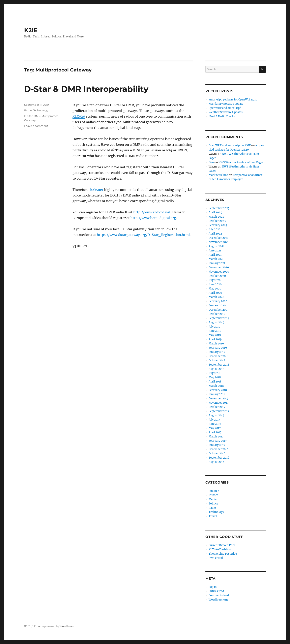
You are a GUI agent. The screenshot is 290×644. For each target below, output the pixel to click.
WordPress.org (218, 600)
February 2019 (218, 348)
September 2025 (219, 208)
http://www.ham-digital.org (153, 218)
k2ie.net (97, 190)
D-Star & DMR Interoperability (86, 89)
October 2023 (217, 221)
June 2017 (215, 424)
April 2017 (215, 432)
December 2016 (219, 449)
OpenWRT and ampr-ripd (225, 108)
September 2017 (219, 411)
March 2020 (216, 297)
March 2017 (216, 437)
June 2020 (215, 284)
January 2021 (217, 263)
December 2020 (219, 267)
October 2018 (217, 360)
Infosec (213, 495)
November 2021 (219, 242)
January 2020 (217, 305)
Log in (213, 587)
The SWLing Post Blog (223, 554)
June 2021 (215, 251)
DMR (37, 116)
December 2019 (219, 310)
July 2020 (215, 280)
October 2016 (217, 453)
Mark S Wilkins (218, 175)
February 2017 (218, 441)
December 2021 (219, 238)
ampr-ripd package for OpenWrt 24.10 (233, 100)
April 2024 (215, 212)
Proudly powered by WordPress (54, 626)
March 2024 (216, 217)
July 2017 (214, 420)
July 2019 (214, 327)
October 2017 (217, 407)
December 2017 (219, 398)
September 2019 (219, 318)
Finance (214, 491)
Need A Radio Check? (222, 116)
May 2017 (215, 428)
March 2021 (216, 259)
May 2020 (215, 289)
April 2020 (215, 293)
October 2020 (217, 276)
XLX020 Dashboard (221, 549)
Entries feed (216, 591)
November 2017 (219, 403)
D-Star (28, 116)
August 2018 (216, 369)
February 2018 (218, 390)
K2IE (31, 30)
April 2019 (215, 339)
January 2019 (217, 352)
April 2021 (215, 255)
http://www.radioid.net (152, 212)
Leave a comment (36, 126)
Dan (211, 162)
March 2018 (216, 386)
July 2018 (214, 373)
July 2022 (215, 229)
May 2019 (215, 335)
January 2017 (217, 445)
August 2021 (216, 246)
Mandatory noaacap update (226, 104)
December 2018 (219, 356)
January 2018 (217, 394)
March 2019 (216, 344)
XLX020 (79, 116)
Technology (41, 110)
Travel (213, 516)
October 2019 (217, 314)
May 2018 (215, 377)
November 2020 (219, 272)
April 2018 (215, 382)
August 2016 (217, 462)
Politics (213, 504)
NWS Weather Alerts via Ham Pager (241, 162)
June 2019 (215, 331)
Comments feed (219, 595)
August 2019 (217, 322)
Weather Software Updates (226, 112)
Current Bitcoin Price (222, 545)
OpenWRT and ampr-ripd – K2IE (230, 145)
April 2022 (215, 234)
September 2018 (219, 365)
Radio (28, 110)
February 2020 (218, 301)
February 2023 (218, 225)
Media (213, 499)
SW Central (216, 558)
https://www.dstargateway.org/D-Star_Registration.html (143, 235)
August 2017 (216, 415)
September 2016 (219, 458)
